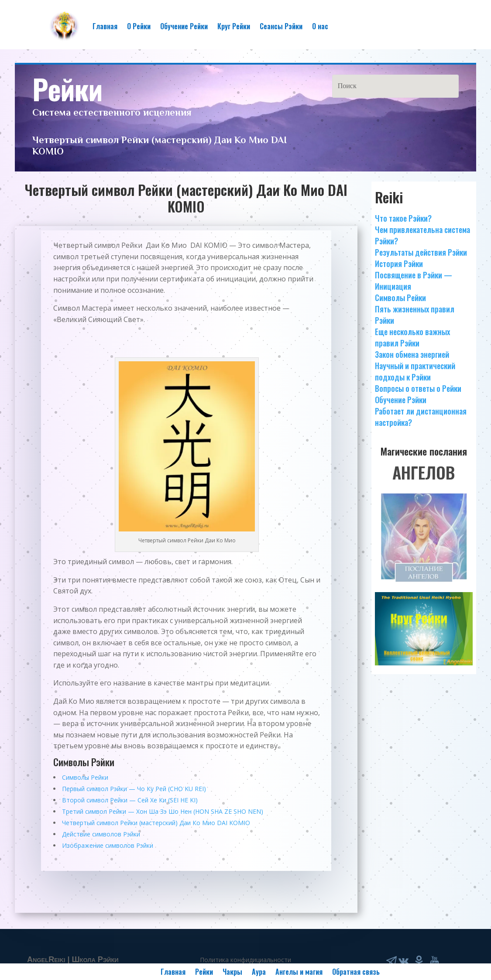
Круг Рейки (234, 26)
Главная (105, 26)
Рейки (204, 971)
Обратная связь (356, 971)
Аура (259, 971)
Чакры (232, 971)
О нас (320, 26)
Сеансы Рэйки (281, 26)
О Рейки (139, 26)
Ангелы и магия (299, 971)
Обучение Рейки (184, 26)
